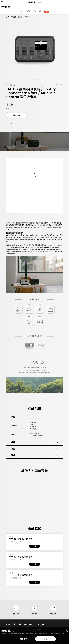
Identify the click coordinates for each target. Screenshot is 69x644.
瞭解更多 (24, 639)
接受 (45, 639)
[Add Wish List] (57, 85)
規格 (34, 11)
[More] (34, 589)
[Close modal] (67, 631)
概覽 (21, 11)
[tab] (34, 417)
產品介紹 (28, 11)
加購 (40, 11)
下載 (34, 546)
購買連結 (17, 115)
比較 (11, 124)
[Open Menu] (2, 2)
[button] (30, 79)
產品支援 (46, 11)
